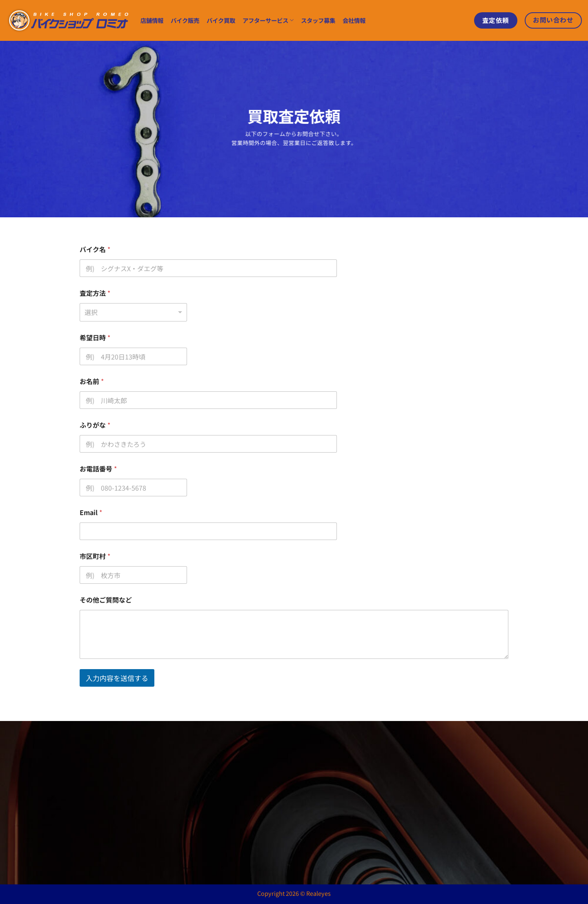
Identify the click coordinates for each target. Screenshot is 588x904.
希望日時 (95, 338)
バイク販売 (185, 20)
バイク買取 (221, 20)
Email (91, 512)
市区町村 (95, 556)
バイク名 (95, 249)
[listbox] (133, 312)
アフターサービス (268, 20)
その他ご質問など (106, 600)
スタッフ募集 (318, 20)
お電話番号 (98, 469)
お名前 (92, 381)
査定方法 (95, 293)
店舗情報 (152, 20)
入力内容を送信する (117, 678)
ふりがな (95, 425)
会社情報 (354, 20)
